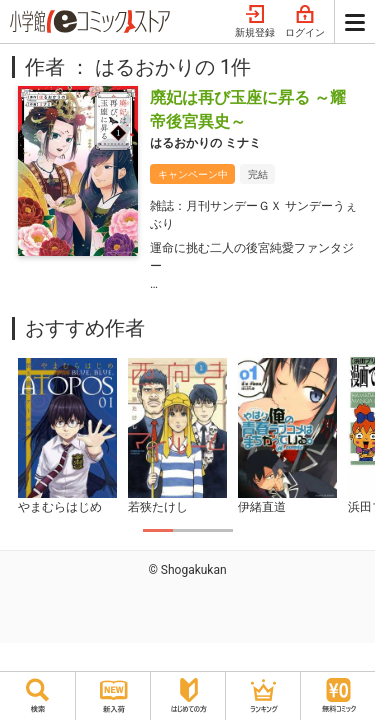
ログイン (305, 22)
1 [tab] (158, 530)
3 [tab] (218, 530)
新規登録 (255, 22)
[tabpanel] (67, 437)
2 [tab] (188, 530)
